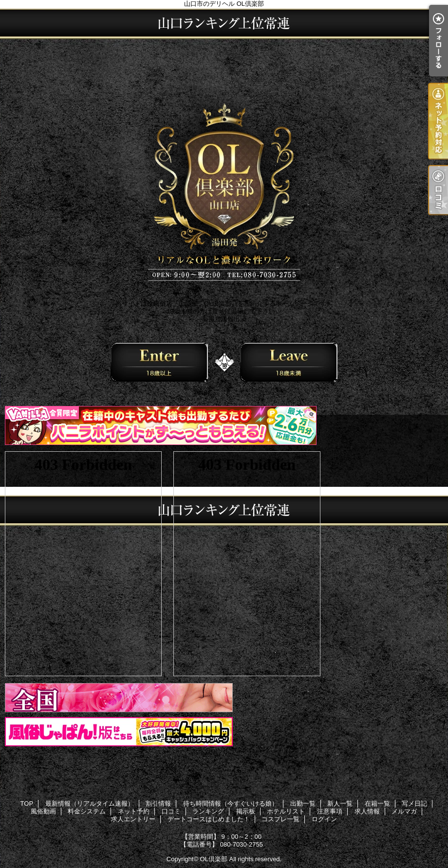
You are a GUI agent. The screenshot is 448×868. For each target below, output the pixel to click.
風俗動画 (43, 811)
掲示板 (246, 811)
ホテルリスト (286, 811)
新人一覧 (340, 803)
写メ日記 (414, 803)
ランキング (208, 811)
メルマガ (404, 811)
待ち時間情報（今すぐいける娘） (231, 803)
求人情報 (367, 811)
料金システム (87, 811)
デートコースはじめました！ (209, 819)
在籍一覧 (377, 803)
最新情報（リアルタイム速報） (90, 803)
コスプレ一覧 (280, 819)
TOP (27, 803)
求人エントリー (133, 819)
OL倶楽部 (214, 859)
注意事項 (330, 811)
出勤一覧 (303, 803)
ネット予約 (134, 811)
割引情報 (158, 803)
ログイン (324, 819)
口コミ (171, 811)
